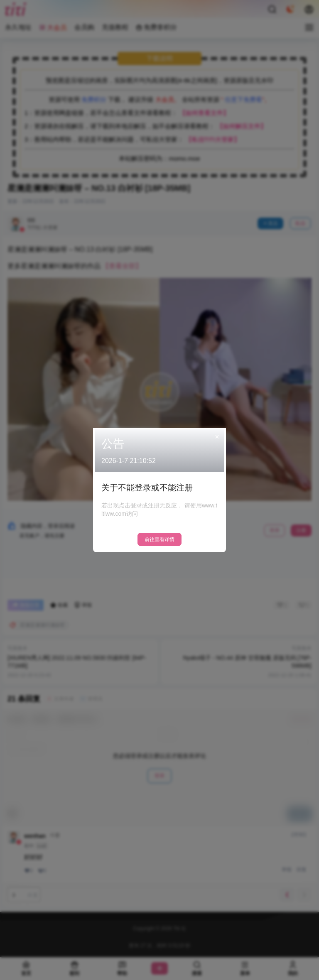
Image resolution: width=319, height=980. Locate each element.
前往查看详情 (159, 539)
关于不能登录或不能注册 (147, 488)
